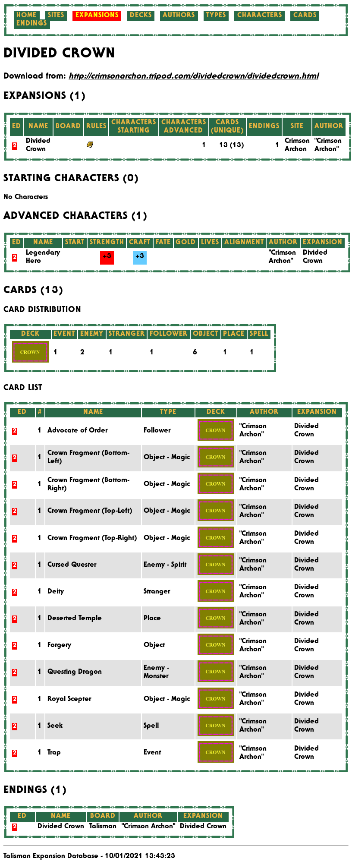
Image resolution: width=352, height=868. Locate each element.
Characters (260, 16)
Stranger (157, 592)
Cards (305, 16)
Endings (32, 24)
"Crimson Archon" (148, 827)
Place (152, 619)
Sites (56, 16)
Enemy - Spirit (165, 565)
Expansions (97, 16)
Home (27, 16)
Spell (151, 726)
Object (154, 646)
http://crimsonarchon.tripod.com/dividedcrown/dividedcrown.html (193, 77)
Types (216, 16)
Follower (157, 431)
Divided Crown (203, 827)
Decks (141, 16)
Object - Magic (167, 458)
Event (152, 753)
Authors (179, 16)
